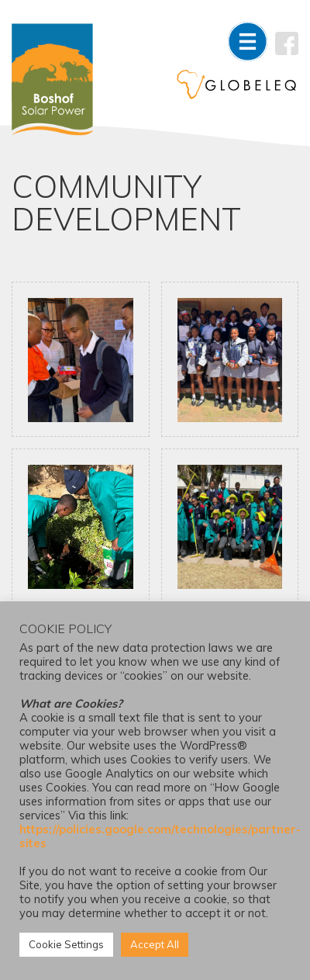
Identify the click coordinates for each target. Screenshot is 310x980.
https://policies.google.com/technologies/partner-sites (160, 836)
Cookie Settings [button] (66, 944)
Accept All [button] (155, 944)
